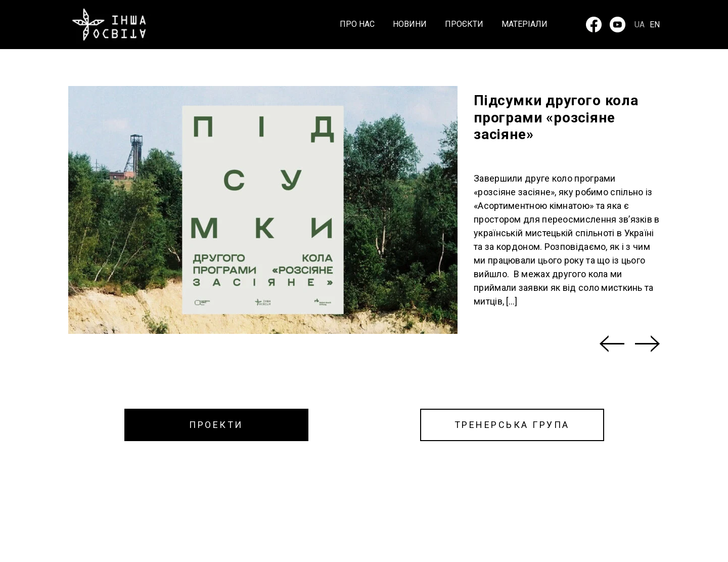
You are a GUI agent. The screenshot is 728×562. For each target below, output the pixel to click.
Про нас (357, 25)
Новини (410, 25)
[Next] (647, 344)
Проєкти (464, 25)
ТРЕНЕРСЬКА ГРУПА (512, 425)
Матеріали (525, 25)
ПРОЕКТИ (216, 425)
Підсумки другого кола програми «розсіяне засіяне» (556, 117)
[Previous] (612, 344)
